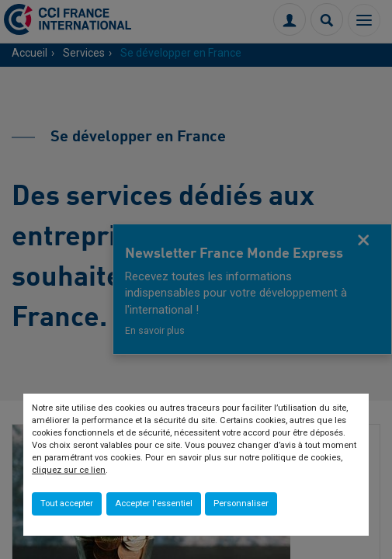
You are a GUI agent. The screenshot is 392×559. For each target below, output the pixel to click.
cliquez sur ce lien (69, 470)
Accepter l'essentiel (154, 503)
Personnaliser (241, 503)
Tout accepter (67, 503)
